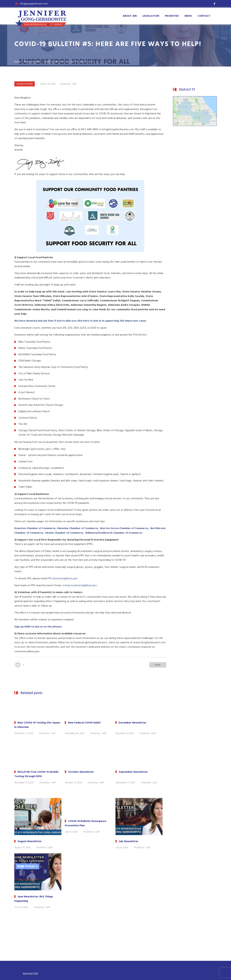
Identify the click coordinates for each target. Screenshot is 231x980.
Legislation (151, 16)
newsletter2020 (25, 84)
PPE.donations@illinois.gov (62, 579)
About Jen (130, 16)
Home (28, 921)
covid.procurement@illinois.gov (79, 586)
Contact (204, 16)
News (188, 16)
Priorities (172, 16)
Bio (27, 937)
